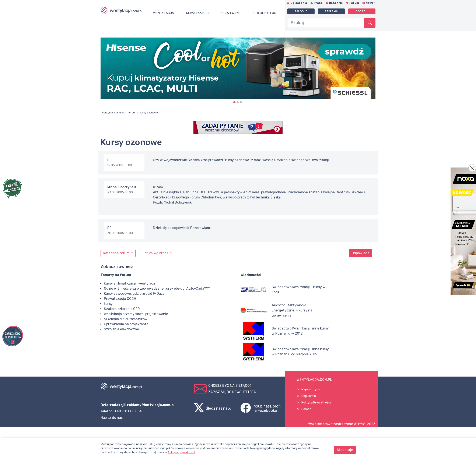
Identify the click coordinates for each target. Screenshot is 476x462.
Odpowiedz (360, 253)
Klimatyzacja (198, 13)
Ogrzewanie (231, 13)
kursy (108, 304)
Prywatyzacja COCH (120, 299)
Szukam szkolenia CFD (122, 309)
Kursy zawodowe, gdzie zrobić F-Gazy (134, 294)
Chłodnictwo (265, 13)
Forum (354, 3)
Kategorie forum (117, 253)
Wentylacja (164, 13)
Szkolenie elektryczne (121, 329)
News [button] (370, 3)
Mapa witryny (311, 389)
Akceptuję (345, 450)
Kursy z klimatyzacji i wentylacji (129, 283)
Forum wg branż (156, 253)
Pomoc (306, 409)
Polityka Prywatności (316, 403)
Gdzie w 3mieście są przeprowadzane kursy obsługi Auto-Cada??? (157, 288)
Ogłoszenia (299, 3)
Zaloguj (301, 11)
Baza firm (336, 3)
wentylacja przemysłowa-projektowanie (136, 314)
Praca (318, 3)
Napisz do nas (112, 418)
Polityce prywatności (181, 452)
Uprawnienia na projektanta (126, 324)
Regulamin (309, 396)
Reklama (331, 11)
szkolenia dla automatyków (126, 319)
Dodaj (361, 11)
